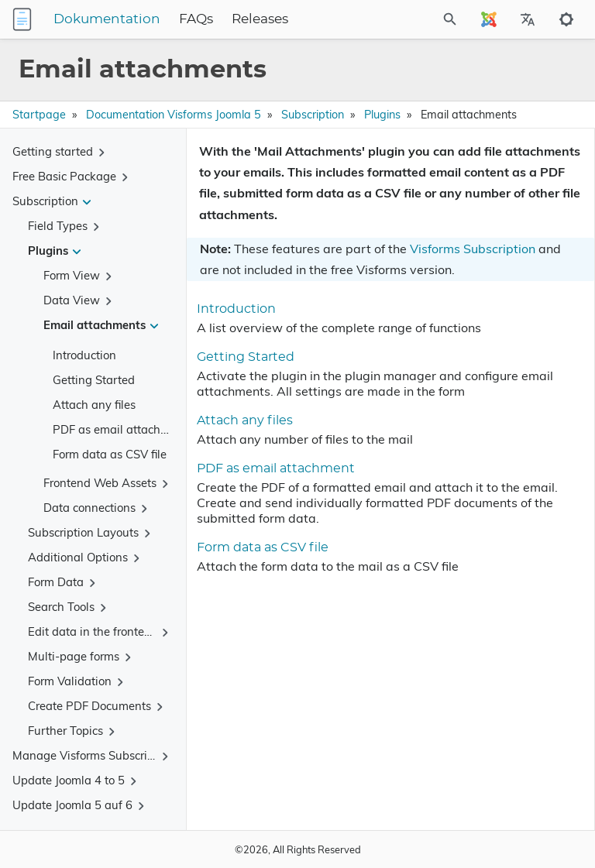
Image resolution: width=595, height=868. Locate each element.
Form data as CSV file (110, 454)
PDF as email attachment (120, 429)
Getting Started (94, 380)
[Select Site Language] (489, 19)
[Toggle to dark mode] (566, 19)
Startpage (39, 115)
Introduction (84, 355)
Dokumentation (107, 19)
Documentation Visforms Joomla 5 (174, 115)
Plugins (382, 115)
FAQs (196, 19)
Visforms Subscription (473, 249)
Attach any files (94, 405)
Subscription (313, 115)
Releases (260, 19)
